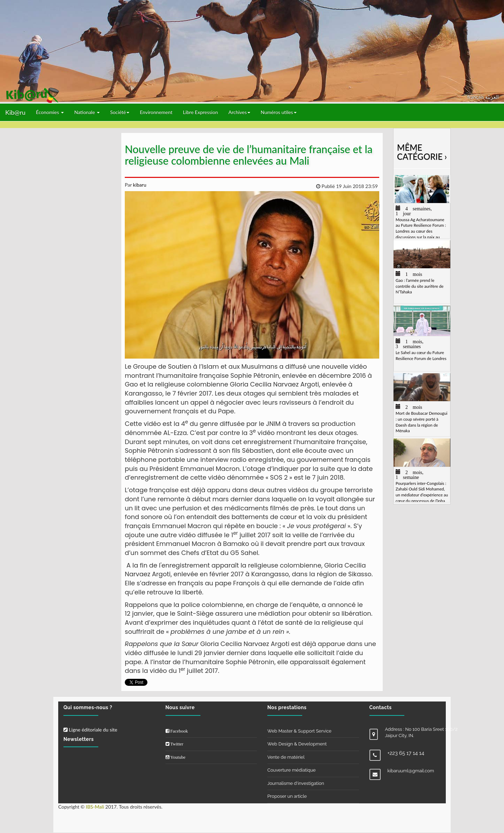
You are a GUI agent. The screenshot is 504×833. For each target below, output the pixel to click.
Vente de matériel (286, 757)
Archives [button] (239, 112)
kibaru (139, 185)
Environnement (156, 112)
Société (120, 112)
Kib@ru (15, 112)
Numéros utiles (279, 112)
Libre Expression (201, 112)
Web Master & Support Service (299, 731)
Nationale (87, 112)
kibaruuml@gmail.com (411, 771)
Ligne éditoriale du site (90, 730)
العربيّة (492, 97)
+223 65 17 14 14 (406, 753)
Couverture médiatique (292, 770)
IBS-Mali (95, 807)
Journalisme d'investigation (296, 783)
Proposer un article (287, 796)
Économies (50, 112)
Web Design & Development (297, 744)
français (476, 97)
